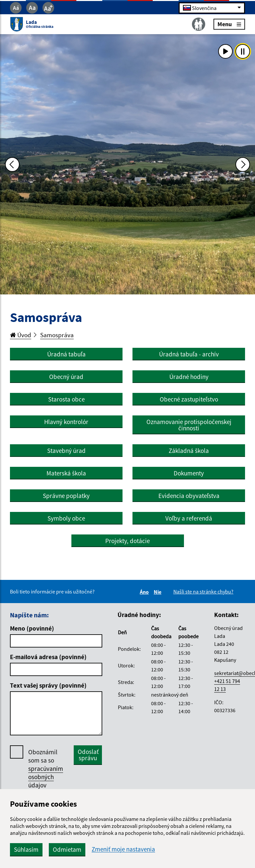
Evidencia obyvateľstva (189, 496)
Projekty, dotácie (127, 541)
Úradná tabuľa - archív (189, 354)
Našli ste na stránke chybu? (203, 591)
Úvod (21, 335)
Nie (159, 592)
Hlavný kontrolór (66, 422)
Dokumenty (189, 473)
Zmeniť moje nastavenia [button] (123, 849)
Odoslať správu (88, 755)
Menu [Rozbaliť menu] (229, 24)
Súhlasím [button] (26, 849)
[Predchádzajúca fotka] (12, 164)
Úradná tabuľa (66, 354)
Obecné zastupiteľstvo (189, 399)
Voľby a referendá (189, 518)
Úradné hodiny (189, 377)
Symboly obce (66, 518)
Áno (145, 592)
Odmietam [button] (67, 849)
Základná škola (189, 451)
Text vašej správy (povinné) (48, 685)
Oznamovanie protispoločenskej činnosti (189, 425)
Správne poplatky (66, 496)
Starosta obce (66, 399)
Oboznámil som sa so (46, 769)
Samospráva (57, 335)
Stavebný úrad (66, 451)
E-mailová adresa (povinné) (48, 657)
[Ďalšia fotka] (243, 164)
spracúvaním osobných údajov (46, 777)
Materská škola (66, 473)
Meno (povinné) (32, 628)
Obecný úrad (66, 377)
